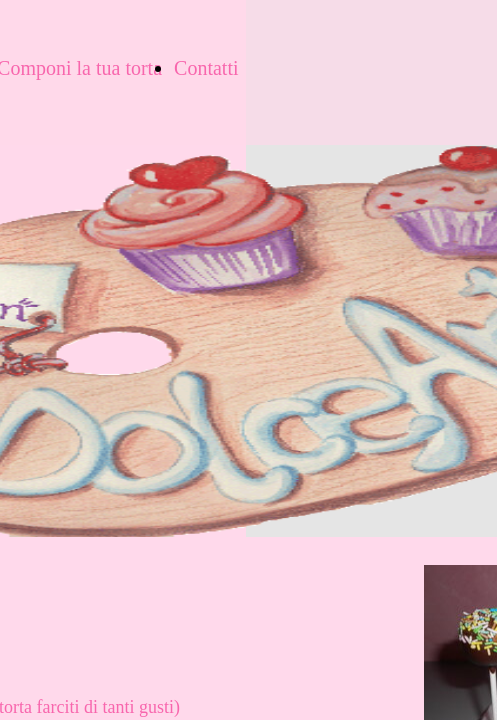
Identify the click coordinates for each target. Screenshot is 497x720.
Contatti (206, 68)
